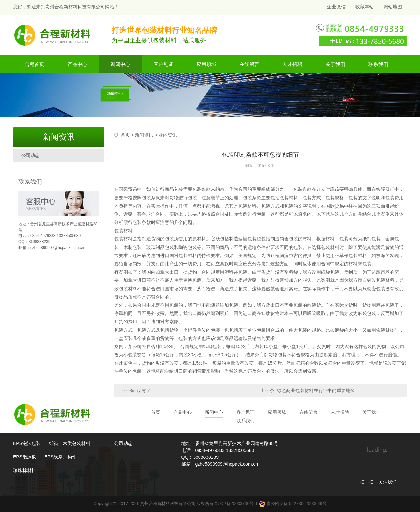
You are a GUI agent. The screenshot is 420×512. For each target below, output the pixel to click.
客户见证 (163, 64)
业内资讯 (168, 135)
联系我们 (378, 64)
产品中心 (77, 64)
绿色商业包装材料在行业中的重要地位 (316, 390)
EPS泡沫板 (25, 457)
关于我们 (335, 64)
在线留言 (249, 64)
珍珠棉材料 (25, 470)
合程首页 (34, 64)
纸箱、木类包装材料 (70, 443)
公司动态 (31, 155)
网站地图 (393, 7)
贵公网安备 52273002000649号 (293, 504)
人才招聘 (292, 64)
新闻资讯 (144, 135)
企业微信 (336, 7)
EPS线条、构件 (60, 457)
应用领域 (206, 64)
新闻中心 (120, 64)
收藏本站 (365, 7)
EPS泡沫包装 (27, 443)
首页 (125, 135)
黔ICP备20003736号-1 (236, 504)
